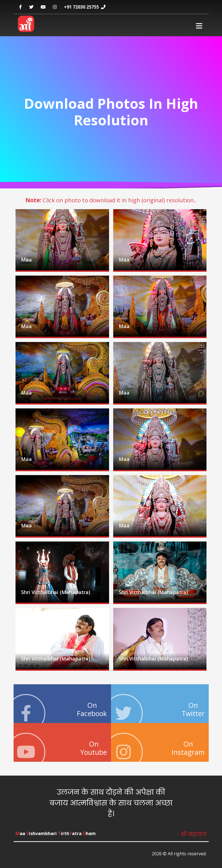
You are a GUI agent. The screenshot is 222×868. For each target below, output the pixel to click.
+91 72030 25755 (81, 7)
